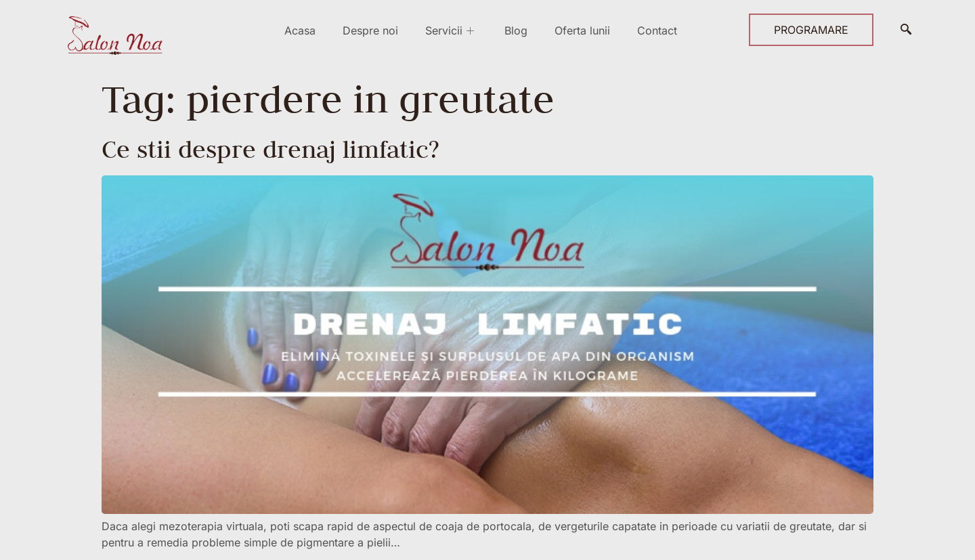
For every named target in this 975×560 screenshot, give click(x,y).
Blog (516, 30)
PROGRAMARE (811, 30)
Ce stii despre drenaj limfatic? (270, 149)
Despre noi (370, 30)
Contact (657, 30)
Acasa (300, 30)
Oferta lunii (582, 30)
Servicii (451, 30)
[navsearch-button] (906, 30)
